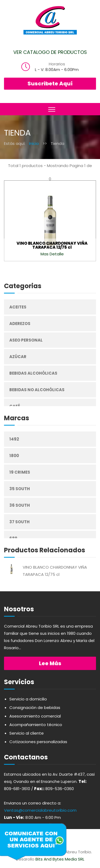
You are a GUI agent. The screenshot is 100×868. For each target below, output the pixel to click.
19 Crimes (20, 472)
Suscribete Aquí (50, 84)
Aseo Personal (26, 340)
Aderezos (20, 324)
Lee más (50, 663)
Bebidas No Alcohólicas (37, 390)
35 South (20, 489)
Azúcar (18, 357)
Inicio (34, 143)
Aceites (18, 307)
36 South (20, 505)
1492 (14, 439)
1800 (14, 456)
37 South (19, 522)
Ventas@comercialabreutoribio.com (40, 810)
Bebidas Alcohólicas (33, 373)
